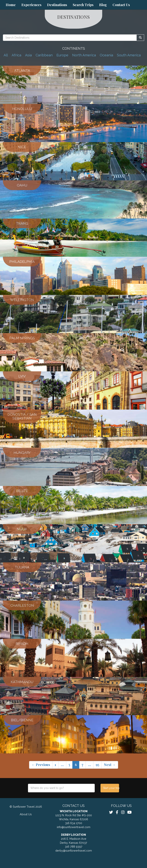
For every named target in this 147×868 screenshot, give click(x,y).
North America (84, 55)
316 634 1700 (74, 823)
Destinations (57, 5)
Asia (28, 55)
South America (129, 55)
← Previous (41, 765)
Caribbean (44, 55)
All (6, 55)
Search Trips (83, 5)
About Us (26, 814)
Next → (110, 765)
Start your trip (111, 788)
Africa (16, 55)
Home (11, 5)
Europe (62, 55)
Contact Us (121, 5)
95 (97, 765)
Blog (103, 5)
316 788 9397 (74, 847)
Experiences (31, 5)
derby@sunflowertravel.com (74, 851)
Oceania (106, 55)
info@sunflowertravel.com (74, 827)
